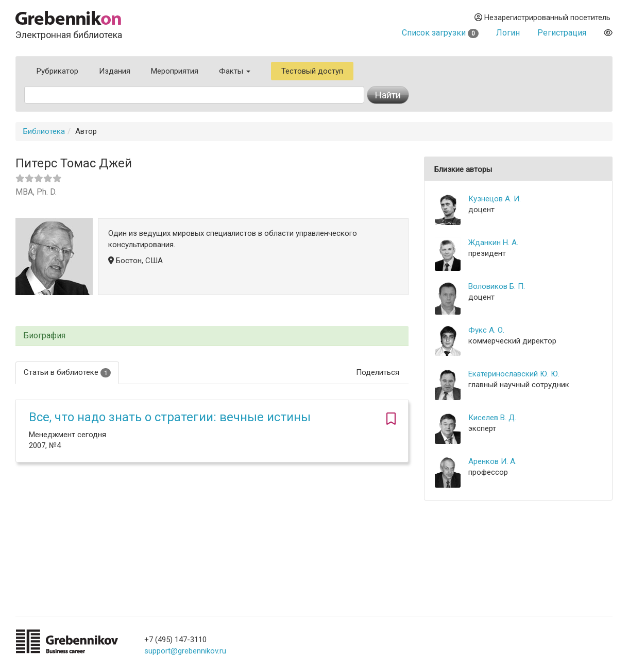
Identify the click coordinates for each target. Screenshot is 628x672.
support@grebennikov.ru (185, 651)
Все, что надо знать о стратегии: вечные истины (170, 417)
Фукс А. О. (486, 330)
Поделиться (378, 372)
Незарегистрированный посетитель (542, 18)
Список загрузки (440, 33)
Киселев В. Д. (492, 418)
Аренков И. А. (493, 461)
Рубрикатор (57, 71)
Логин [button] (508, 33)
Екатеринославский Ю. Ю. (514, 374)
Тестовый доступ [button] (312, 71)
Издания (115, 71)
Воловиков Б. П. (497, 286)
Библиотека (44, 131)
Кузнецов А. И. (495, 199)
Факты (235, 71)
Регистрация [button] (562, 33)
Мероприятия (175, 71)
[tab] (212, 336)
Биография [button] (44, 336)
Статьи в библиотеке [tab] (67, 373)
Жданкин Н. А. (493, 243)
